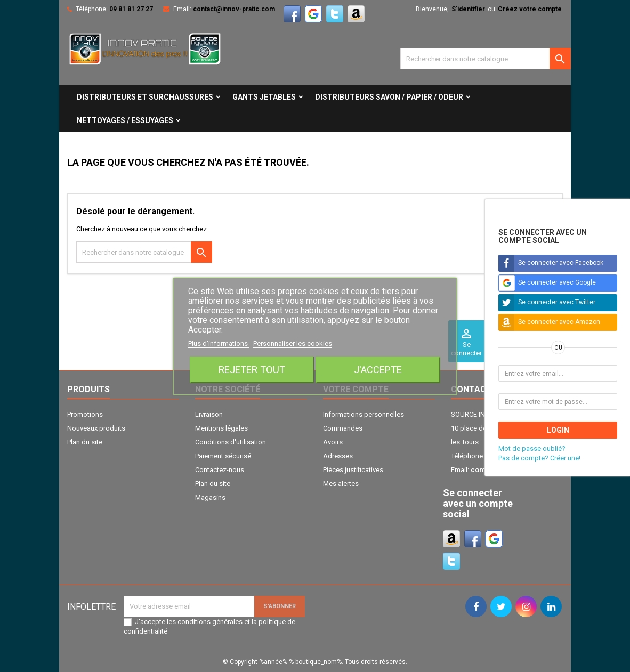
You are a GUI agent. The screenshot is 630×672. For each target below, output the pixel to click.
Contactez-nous (220, 470)
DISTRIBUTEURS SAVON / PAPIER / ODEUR (389, 97)
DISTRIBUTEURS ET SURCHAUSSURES (145, 97)
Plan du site (85, 442)
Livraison (209, 414)
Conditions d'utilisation (231, 442)
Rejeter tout (252, 370)
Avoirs (333, 442)
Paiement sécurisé (223, 456)
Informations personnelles (364, 414)
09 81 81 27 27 (131, 9)
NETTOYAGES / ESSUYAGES (125, 120)
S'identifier (468, 9)
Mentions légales (221, 428)
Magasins (210, 497)
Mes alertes (341, 484)
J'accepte (378, 370)
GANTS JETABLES (264, 97)
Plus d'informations (219, 343)
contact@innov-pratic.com (234, 9)
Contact (471, 389)
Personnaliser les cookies (293, 343)
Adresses (338, 456)
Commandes (343, 428)
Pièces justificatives (353, 470)
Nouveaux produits (96, 428)
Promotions (85, 414)
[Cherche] (486, 59)
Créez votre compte (530, 9)
